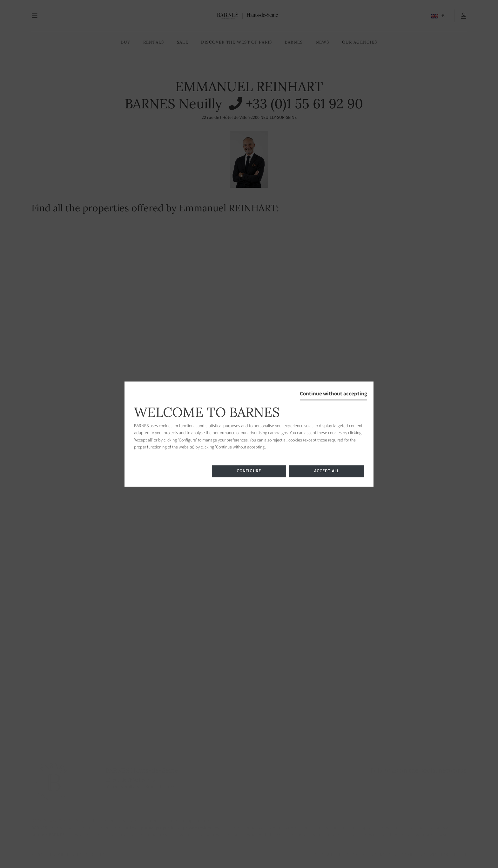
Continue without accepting (333, 394)
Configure (249, 471)
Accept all (327, 471)
